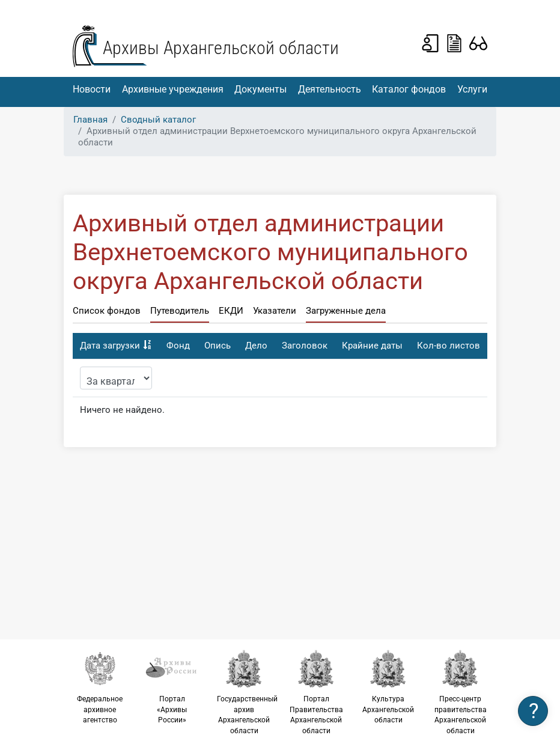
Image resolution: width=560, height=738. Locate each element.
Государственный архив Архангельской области (247, 692)
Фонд (178, 346)
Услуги (472, 89)
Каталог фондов (409, 89)
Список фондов (107, 311)
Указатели (275, 311)
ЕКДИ (231, 311)
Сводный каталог (158, 120)
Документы (260, 89)
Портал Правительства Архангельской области (316, 692)
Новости (92, 89)
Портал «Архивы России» (172, 687)
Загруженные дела (346, 311)
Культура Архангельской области (388, 687)
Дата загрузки (110, 346)
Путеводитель (180, 311)
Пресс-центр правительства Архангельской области (460, 692)
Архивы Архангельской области (221, 48)
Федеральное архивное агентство (100, 687)
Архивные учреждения (173, 89)
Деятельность (330, 89)
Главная (90, 120)
